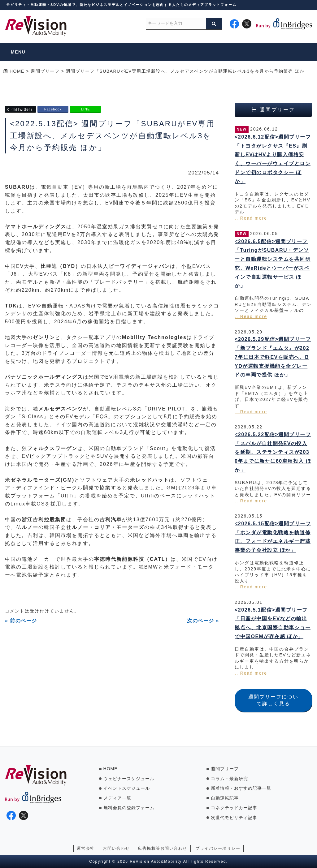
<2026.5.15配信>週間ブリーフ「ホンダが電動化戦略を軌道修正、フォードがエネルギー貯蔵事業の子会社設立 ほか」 (273, 537)
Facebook (53, 109)
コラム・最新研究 (229, 779)
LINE (85, 109)
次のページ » (203, 621)
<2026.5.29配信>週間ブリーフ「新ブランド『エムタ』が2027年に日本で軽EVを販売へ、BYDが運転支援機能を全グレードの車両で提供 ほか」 (273, 357)
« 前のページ (21, 621)
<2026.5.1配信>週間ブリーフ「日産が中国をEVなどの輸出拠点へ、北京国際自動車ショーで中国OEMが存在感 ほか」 (273, 623)
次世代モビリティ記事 (234, 818)
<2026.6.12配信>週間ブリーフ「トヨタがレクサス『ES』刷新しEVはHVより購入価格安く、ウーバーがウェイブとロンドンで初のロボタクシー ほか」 (273, 159)
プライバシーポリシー (218, 848)
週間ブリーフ (225, 769)
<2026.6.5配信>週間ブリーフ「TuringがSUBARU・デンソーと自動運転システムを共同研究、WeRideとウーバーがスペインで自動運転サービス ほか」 (273, 264)
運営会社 (86, 848)
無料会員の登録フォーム (129, 808)
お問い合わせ (116, 848)
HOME (111, 769)
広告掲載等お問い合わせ (163, 848)
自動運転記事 (225, 798)
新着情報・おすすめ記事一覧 (241, 788)
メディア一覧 (117, 798)
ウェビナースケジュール (129, 779)
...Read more (251, 218)
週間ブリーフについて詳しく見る (273, 700)
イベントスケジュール (127, 788)
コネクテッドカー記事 (234, 808)
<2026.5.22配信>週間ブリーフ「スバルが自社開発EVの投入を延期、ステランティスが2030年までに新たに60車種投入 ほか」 (273, 452)
